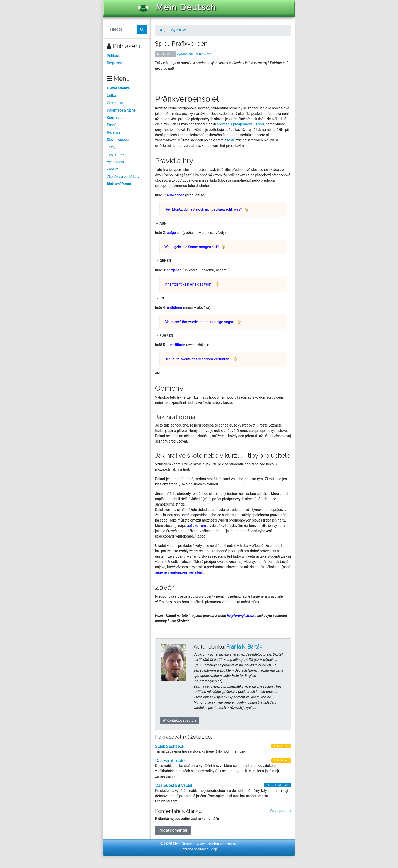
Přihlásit (113, 56)
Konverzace (116, 118)
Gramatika (115, 103)
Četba (112, 96)
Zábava (113, 169)
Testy (111, 147)
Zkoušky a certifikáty (123, 177)
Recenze (114, 132)
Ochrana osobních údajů (199, 849)
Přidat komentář (173, 830)
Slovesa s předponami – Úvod (241, 124)
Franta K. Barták (244, 647)
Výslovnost (115, 162)
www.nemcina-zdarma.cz (217, 844)
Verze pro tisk (280, 811)
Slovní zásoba (118, 140)
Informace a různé (121, 110)
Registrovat (116, 63)
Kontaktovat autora (180, 720)
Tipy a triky (115, 154)
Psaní (111, 125)
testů (231, 140)
